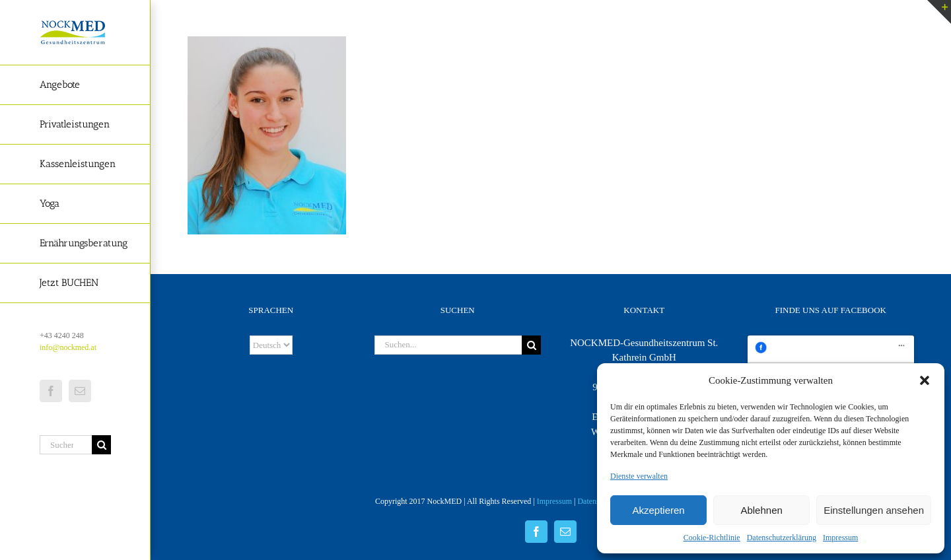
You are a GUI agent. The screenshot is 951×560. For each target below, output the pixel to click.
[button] (925, 380)
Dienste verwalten (639, 476)
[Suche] (101, 445)
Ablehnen (761, 510)
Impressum (840, 538)
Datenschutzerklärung (782, 538)
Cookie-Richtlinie (712, 538)
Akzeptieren (658, 510)
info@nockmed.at (68, 347)
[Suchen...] (66, 445)
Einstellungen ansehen (874, 510)
